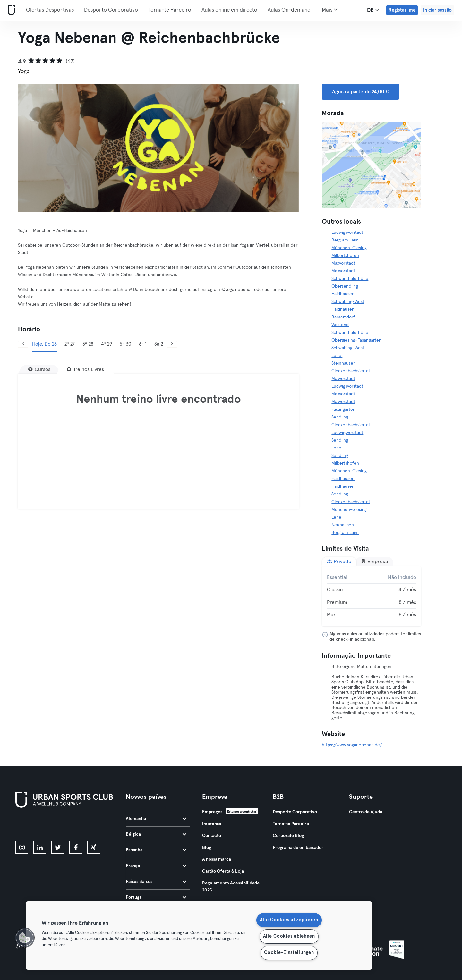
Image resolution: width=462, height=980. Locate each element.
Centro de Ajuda (366, 812)
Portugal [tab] (156, 897)
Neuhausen (343, 525)
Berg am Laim (345, 240)
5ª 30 (125, 344)
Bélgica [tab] (156, 834)
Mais (330, 10)
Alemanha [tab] (156, 819)
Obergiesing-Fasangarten (356, 340)
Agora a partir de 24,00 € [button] (360, 92)
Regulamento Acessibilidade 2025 (231, 887)
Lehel (337, 356)
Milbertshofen (345, 256)
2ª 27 (70, 344)
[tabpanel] (372, 596)
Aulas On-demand (289, 10)
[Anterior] (23, 344)
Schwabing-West (348, 302)
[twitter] (58, 847)
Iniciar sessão (437, 10)
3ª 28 (88, 344)
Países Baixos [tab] (156, 882)
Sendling (340, 417)
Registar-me (402, 10)
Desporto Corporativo (111, 10)
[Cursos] (39, 369)
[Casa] (10, 10)
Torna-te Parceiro (170, 10)
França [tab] (156, 866)
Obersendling (345, 286)
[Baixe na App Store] (37, 825)
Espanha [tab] (156, 850)
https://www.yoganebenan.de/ (352, 745)
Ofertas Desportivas (50, 10)
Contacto (212, 836)
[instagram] (22, 847)
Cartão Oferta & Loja (223, 871)
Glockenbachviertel (351, 371)
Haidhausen (343, 294)
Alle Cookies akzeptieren (289, 920)
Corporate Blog (288, 836)
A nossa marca (217, 859)
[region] (199, 936)
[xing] (94, 847)
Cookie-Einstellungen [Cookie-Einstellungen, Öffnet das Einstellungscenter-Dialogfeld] (289, 953)
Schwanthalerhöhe (350, 279)
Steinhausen (344, 363)
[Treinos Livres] (85, 369)
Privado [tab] (339, 561)
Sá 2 (159, 344)
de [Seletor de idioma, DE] (373, 10)
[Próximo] (172, 344)
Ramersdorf (343, 317)
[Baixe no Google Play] (84, 825)
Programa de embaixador (298, 848)
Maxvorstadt (343, 263)
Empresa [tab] (374, 561)
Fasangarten (343, 410)
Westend (340, 325)
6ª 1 (143, 344)
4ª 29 (107, 344)
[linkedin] (40, 847)
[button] (25, 938)
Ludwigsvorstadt (347, 232)
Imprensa (212, 824)
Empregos (212, 812)
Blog (207, 848)
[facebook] (76, 847)
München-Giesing (349, 248)
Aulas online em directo (229, 10)
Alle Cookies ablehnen (289, 936)
